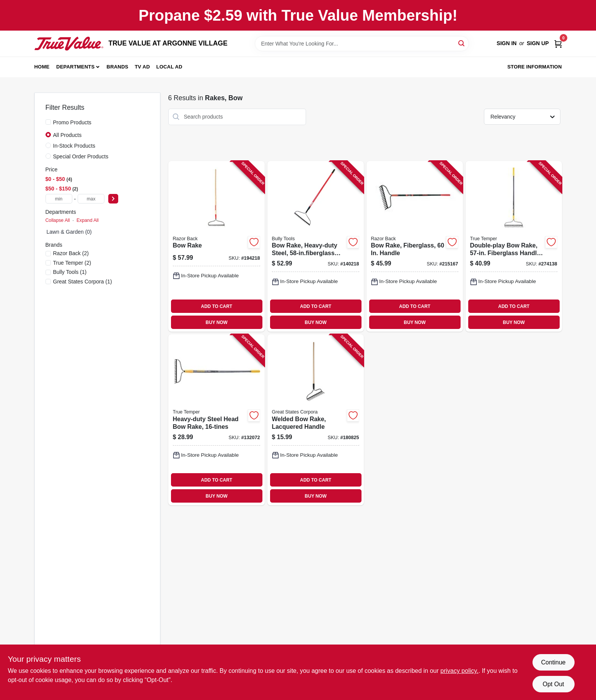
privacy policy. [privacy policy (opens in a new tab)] (459, 671)
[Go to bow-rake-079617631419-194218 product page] (217, 247)
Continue (553, 662)
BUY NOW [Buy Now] (217, 322)
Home (42, 67)
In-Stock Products (74, 146)
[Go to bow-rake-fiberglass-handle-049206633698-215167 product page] (415, 247)
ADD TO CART (217, 306)
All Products (68, 135)
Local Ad (169, 67)
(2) (71, 253)
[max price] (91, 199)
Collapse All (58, 220)
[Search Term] (362, 44)
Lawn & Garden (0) (69, 232)
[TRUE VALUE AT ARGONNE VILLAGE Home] (69, 44)
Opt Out (553, 684)
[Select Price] (113, 199)
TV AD (142, 67)
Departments (75, 67)
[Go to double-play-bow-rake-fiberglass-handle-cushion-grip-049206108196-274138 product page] (514, 247)
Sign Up (538, 43)
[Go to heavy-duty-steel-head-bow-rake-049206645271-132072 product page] (217, 420)
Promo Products (72, 122)
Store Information (534, 67)
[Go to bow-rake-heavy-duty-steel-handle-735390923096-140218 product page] (316, 247)
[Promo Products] (48, 122)
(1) (70, 272)
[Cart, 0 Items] (558, 43)
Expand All (88, 220)
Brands (118, 67)
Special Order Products (81, 156)
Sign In (506, 43)
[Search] (462, 43)
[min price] (59, 199)
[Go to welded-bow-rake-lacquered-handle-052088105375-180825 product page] (316, 420)
